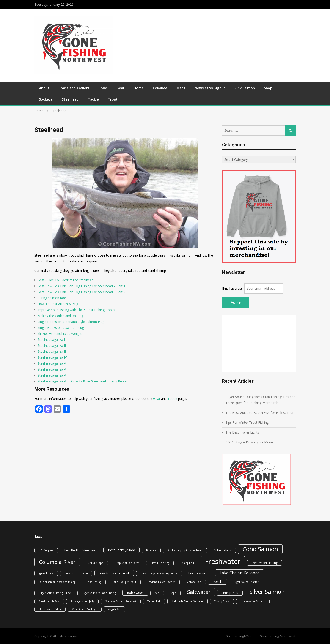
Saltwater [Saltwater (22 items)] (199, 592)
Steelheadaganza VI (52, 369)
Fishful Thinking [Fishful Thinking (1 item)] (160, 563)
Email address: (233, 288)
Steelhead (70, 99)
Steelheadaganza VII (53, 375)
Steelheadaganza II (52, 345)
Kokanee (160, 88)
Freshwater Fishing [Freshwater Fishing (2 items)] (265, 563)
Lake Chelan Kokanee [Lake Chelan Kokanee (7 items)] (240, 573)
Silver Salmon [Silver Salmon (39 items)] (267, 592)
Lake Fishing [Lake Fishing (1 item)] (94, 582)
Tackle (93, 99)
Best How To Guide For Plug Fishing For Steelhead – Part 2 (81, 292)
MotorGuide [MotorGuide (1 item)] (194, 582)
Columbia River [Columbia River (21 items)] (57, 562)
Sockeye (46, 99)
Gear (120, 88)
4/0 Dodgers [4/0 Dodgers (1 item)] (46, 550)
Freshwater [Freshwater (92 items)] (223, 561)
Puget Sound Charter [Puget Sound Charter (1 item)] (246, 582)
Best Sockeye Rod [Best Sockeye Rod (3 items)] (121, 550)
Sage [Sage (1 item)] (173, 593)
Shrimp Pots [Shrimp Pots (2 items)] (230, 593)
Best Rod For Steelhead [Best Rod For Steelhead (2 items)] (81, 550)
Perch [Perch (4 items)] (217, 581)
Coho (103, 88)
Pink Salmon (245, 88)
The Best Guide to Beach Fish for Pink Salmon (260, 413)
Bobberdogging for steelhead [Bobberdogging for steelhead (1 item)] (185, 550)
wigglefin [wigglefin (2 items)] (114, 609)
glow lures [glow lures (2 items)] (46, 573)
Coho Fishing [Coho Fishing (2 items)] (222, 550)
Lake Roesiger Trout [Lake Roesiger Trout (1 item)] (124, 582)
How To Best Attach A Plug (58, 304)
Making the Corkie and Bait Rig (60, 316)
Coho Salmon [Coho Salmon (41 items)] (260, 549)
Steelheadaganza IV (52, 357)
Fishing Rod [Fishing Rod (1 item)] (187, 563)
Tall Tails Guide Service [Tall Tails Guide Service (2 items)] (187, 601)
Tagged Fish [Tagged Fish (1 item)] (154, 601)
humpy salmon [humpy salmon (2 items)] (198, 573)
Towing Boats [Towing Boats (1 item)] (222, 601)
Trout (113, 99)
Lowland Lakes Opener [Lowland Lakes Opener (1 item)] (161, 582)
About (44, 88)
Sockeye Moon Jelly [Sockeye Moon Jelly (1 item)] (82, 601)
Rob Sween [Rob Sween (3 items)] (135, 593)
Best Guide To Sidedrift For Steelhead (66, 280)
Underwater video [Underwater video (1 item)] (50, 609)
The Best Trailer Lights (242, 432)
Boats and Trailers (74, 88)
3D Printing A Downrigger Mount (250, 442)
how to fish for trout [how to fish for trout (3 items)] (114, 573)
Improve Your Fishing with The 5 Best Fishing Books (76, 310)
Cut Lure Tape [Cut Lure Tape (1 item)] (95, 563)
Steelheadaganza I (51, 340)
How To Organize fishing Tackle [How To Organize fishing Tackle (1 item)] (159, 573)
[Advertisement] (204, 46)
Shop (268, 88)
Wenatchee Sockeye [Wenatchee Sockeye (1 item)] (85, 609)
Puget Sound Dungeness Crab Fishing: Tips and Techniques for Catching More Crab (260, 400)
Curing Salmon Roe (52, 298)
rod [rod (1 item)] (157, 593)
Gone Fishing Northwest (278, 636)
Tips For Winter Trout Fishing (247, 422)
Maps (181, 88)
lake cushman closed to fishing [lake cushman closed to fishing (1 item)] (57, 582)
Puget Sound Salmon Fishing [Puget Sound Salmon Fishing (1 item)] (99, 593)
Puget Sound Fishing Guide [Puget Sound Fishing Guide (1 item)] (55, 593)
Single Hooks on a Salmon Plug (61, 328)
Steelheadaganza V (52, 363)
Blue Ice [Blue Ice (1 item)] (151, 550)
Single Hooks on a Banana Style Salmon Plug (71, 322)
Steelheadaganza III (52, 351)
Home (139, 88)
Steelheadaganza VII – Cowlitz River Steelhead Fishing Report (83, 381)
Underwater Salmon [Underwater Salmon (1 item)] (253, 601)
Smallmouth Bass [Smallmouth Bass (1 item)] (49, 601)
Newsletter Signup (210, 88)
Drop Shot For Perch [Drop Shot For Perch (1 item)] (127, 563)
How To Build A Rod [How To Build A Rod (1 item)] (76, 573)
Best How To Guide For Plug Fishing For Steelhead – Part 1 (81, 286)
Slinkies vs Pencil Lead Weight (60, 334)
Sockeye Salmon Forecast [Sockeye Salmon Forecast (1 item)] (121, 601)
